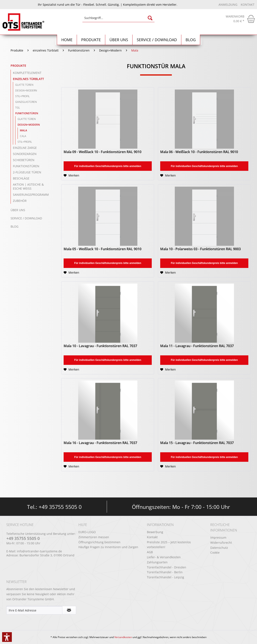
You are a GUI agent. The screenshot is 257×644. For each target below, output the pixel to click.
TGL (18, 108)
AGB (150, 552)
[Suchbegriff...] (118, 18)
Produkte (18, 66)
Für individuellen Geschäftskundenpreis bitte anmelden (108, 166)
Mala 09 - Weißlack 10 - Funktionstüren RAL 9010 (103, 152)
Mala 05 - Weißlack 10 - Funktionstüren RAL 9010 (103, 249)
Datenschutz (219, 548)
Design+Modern (26, 90)
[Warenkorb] (240, 19)
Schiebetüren (24, 160)
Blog (14, 226)
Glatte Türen (24, 85)
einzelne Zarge (25, 148)
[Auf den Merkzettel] (71, 175)
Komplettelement (27, 73)
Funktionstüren (27, 113)
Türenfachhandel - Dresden (167, 567)
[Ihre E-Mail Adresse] (34, 610)
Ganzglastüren (26, 102)
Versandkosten (123, 637)
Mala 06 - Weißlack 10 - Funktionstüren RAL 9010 (199, 152)
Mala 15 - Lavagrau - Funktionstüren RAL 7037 (197, 443)
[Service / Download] (157, 40)
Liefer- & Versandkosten (164, 557)
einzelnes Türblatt (28, 79)
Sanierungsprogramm (31, 195)
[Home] (67, 40)
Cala (23, 136)
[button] (7, 637)
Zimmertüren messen (94, 537)
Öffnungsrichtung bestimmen (99, 542)
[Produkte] (91, 40)
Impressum (218, 537)
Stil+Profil (22, 96)
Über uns (18, 210)
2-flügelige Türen (27, 172)
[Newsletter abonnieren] (69, 610)
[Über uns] (119, 40)
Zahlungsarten (157, 562)
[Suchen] (150, 18)
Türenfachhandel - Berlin (165, 572)
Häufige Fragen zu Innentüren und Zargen (108, 547)
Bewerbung (155, 532)
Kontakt (248, 5)
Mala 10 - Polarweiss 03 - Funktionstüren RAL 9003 (200, 249)
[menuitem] (118, 20)
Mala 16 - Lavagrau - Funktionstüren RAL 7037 (100, 443)
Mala (23, 130)
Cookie (215, 552)
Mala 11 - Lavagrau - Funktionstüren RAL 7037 (197, 346)
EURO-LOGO (87, 532)
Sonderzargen (25, 154)
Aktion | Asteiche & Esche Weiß (28, 186)
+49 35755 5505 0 (60, 507)
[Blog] (191, 40)
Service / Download (26, 218)
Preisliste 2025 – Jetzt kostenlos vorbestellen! (169, 545)
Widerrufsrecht (221, 543)
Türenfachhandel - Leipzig (165, 577)
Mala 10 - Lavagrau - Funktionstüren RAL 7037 (100, 346)
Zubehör (20, 201)
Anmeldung (228, 5)
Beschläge (21, 178)
